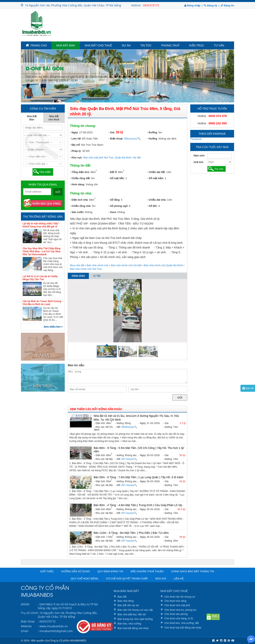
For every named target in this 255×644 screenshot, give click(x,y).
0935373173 (151, 5)
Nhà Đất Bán (66, 45)
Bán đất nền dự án (128, 605)
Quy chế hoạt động (85, 579)
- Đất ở (113, 172)
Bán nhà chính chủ (98, 265)
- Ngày (74, 132)
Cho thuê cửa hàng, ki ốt (179, 618)
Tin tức (146, 45)
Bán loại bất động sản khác (133, 628)
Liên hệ (179, 579)
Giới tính (198, 162)
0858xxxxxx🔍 (129, 427)
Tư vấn (219, 45)
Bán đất (122, 597)
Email (25, 631)
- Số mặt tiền (116, 178)
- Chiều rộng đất (80, 178)
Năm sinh (199, 156)
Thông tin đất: (81, 165)
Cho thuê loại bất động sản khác (183, 628)
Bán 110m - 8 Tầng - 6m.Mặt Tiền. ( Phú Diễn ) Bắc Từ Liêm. (131, 533)
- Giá (111, 132)
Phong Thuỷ (171, 45)
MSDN (25, 604)
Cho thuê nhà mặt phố (177, 605)
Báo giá (161, 579)
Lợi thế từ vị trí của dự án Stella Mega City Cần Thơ (40, 278)
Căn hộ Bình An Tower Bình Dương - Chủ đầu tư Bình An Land (43, 303)
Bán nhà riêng (126, 601)
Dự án (126, 45)
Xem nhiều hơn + (53, 327)
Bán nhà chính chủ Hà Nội (126, 265)
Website (26, 626)
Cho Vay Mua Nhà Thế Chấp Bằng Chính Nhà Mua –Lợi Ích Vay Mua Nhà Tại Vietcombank (41, 251)
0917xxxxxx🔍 (129, 459)
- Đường (152, 132)
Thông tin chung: (83, 126)
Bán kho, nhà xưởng (129, 624)
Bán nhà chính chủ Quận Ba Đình (163, 265)
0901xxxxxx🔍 (132, 139)
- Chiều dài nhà (156, 200)
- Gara (112, 212)
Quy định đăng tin (110, 571)
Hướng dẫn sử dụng (76, 571)
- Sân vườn (77, 212)
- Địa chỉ (75, 145)
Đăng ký (210, 5)
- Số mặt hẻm (155, 178)
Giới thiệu (47, 571)
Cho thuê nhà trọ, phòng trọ (180, 610)
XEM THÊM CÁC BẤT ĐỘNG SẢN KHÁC (96, 409)
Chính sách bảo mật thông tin (192, 571)
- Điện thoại (116, 139)
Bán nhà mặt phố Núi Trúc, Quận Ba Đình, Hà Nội (112, 158)
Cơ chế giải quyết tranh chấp (127, 579)
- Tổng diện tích (80, 172)
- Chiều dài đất (156, 172)
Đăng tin (227, 5)
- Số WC (152, 206)
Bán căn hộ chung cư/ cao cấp (135, 610)
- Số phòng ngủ (118, 206)
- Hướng (152, 139)
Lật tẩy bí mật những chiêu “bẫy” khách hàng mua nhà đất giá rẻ (41, 225)
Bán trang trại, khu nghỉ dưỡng (135, 619)
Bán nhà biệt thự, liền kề (132, 614)
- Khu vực (76, 158)
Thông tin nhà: (81, 193)
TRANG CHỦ (36, 45)
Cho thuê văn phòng (176, 614)
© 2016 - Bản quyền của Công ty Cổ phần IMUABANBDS (54, 640)
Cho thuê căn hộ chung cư (180, 597)
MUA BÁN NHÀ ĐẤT (126, 591)
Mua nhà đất (77, 265)
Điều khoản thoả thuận (147, 571)
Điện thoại (28, 621)
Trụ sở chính (29, 613)
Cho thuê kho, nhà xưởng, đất (182, 623)
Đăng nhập (192, 5)
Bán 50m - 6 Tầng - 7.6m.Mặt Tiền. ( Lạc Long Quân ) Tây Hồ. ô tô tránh (138, 477)
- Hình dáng (77, 184)
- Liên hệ (75, 139)
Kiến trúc (197, 45)
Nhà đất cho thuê (98, 45)
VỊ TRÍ (97, 276)
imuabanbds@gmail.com (56, 631)
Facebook (196, 139)
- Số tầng (114, 200)
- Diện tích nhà (79, 200)
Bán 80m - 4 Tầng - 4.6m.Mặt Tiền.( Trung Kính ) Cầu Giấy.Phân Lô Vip (138, 505)
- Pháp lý (75, 151)
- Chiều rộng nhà (80, 206)
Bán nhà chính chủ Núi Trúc (86, 269)
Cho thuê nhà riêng (175, 601)
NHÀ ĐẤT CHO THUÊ (174, 591)
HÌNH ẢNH (78, 276)
